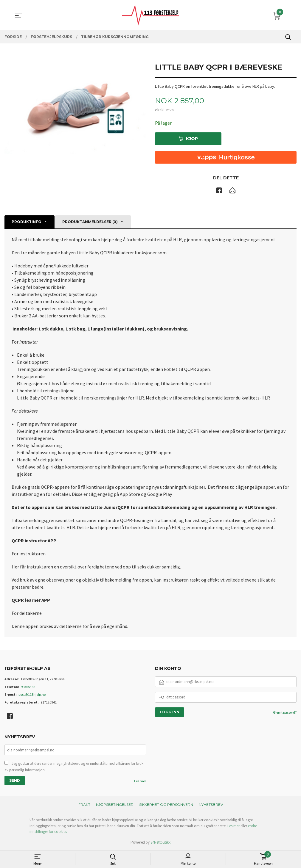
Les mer (140, 781)
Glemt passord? (285, 712)
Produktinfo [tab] (27, 222)
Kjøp (188, 139)
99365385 (28, 687)
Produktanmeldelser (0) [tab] (90, 222)
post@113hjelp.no (32, 694)
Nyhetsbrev (211, 805)
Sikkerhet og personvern (166, 805)
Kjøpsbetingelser (115, 805)
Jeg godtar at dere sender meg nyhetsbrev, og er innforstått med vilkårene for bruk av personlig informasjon (74, 767)
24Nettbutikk (160, 842)
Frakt (84, 805)
